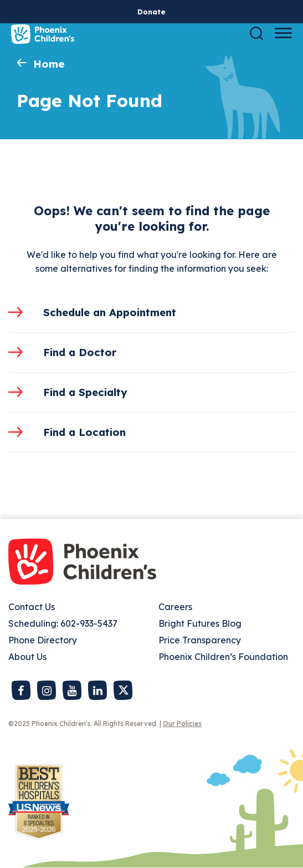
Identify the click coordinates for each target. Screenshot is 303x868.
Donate (151, 12)
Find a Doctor (80, 352)
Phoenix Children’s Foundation (223, 657)
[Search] (256, 33)
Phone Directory (43, 640)
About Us (27, 657)
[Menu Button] (283, 33)
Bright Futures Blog (200, 623)
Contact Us (32, 607)
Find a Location (84, 432)
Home (49, 64)
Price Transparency (200, 640)
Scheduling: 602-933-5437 (63, 623)
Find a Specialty (85, 392)
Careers (175, 607)
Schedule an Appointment (110, 312)
